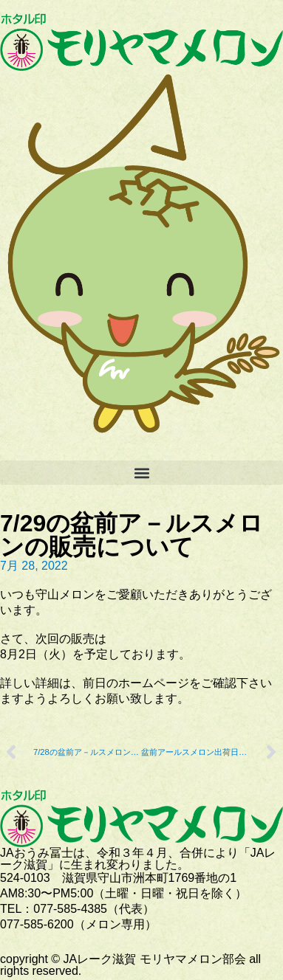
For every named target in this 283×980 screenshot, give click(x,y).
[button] (141, 473)
